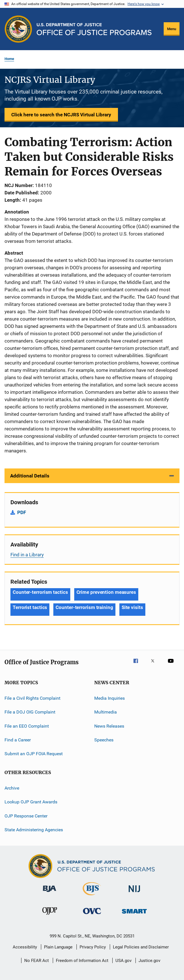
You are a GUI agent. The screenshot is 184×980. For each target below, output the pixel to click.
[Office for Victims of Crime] (92, 915)
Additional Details (30, 476)
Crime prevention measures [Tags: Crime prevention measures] (106, 592)
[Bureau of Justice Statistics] (92, 896)
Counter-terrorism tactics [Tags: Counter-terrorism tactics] (40, 592)
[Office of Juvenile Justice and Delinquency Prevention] (50, 916)
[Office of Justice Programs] (18, 29)
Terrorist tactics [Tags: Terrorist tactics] (30, 607)
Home (9, 59)
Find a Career (18, 740)
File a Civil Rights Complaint (32, 698)
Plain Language (58, 947)
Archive (12, 788)
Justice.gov (149, 961)
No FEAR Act (37, 961)
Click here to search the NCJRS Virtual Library (61, 115)
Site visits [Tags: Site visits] (132, 607)
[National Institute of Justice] (134, 893)
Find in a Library (27, 555)
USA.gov (123, 961)
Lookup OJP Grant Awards (31, 802)
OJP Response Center (26, 816)
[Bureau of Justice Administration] (50, 893)
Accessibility (25, 947)
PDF (22, 512)
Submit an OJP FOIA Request (34, 754)
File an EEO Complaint (27, 726)
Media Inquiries (109, 698)
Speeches (104, 740)
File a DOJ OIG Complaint (30, 712)
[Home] (94, 29)
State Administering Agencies (34, 830)
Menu (172, 29)
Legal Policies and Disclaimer (141, 947)
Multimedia (106, 712)
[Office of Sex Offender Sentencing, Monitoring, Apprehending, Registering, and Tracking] (134, 915)
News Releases (109, 726)
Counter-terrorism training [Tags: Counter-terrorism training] (84, 607)
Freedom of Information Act (82, 961)
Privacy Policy (93, 947)
